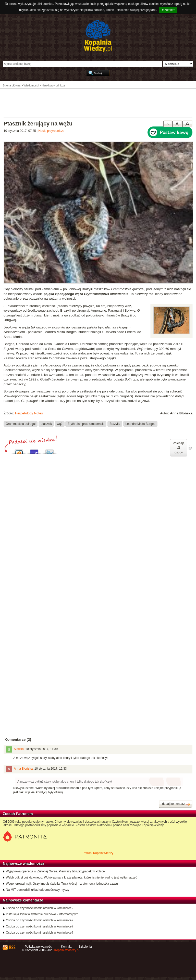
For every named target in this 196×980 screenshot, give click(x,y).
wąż (60, 424)
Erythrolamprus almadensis (86, 424)
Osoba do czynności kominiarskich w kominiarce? (40, 908)
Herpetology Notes (29, 413)
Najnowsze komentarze (23, 900)
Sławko (19, 749)
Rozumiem (168, 10)
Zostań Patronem (18, 814)
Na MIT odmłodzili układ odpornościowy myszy (38, 890)
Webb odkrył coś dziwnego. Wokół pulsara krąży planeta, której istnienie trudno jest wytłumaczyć (71, 877)
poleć (190, 448)
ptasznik (46, 424)
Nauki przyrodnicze (52, 131)
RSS (12, 947)
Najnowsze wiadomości (23, 863)
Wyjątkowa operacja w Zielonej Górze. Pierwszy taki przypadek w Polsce (55, 871)
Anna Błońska (23, 769)
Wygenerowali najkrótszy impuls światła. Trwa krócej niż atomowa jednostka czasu (62, 884)
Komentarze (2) (18, 740)
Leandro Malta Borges (140, 424)
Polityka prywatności (39, 947)
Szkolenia (85, 947)
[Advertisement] (98, 103)
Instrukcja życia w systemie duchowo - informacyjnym (42, 914)
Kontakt (66, 947)
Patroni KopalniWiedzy (98, 853)
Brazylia (115, 424)
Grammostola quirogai (21, 424)
